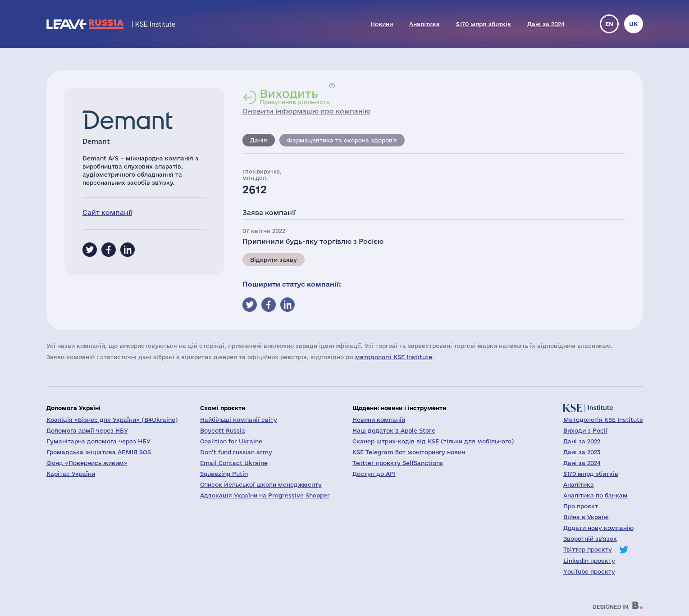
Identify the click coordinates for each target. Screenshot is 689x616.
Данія (259, 140)
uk (634, 24)
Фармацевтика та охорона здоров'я (342, 140)
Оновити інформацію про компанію (306, 111)
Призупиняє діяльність (294, 96)
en (609, 24)
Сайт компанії (107, 212)
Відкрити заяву (274, 260)
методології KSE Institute (394, 357)
